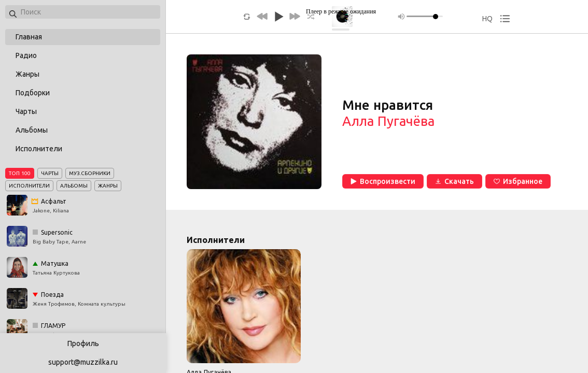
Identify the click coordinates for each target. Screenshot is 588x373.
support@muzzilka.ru (83, 362)
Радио (26, 55)
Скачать (454, 181)
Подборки (33, 93)
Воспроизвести (383, 181)
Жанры (27, 74)
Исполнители (39, 149)
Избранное (518, 181)
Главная (29, 37)
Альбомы (32, 130)
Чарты (26, 111)
